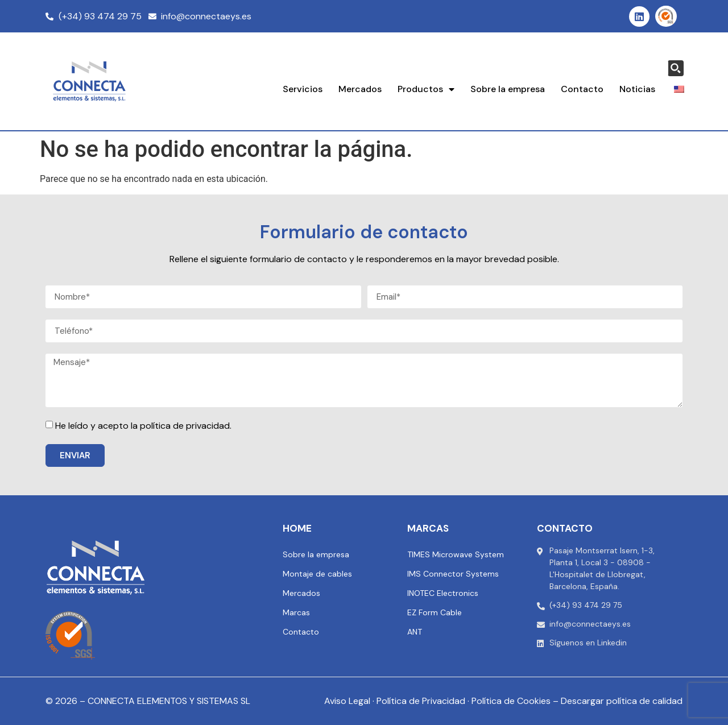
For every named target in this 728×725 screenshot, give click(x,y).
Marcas (296, 612)
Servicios (303, 89)
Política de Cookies (511, 701)
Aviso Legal (347, 701)
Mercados (360, 89)
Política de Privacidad (421, 701)
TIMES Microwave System (456, 554)
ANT (415, 632)
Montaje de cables (317, 574)
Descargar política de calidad (622, 701)
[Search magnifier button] (676, 68)
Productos (426, 89)
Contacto (582, 89)
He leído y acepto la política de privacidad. (143, 426)
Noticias (637, 89)
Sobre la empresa (508, 89)
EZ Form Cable (435, 612)
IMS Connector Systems (453, 574)
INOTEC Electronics (443, 593)
